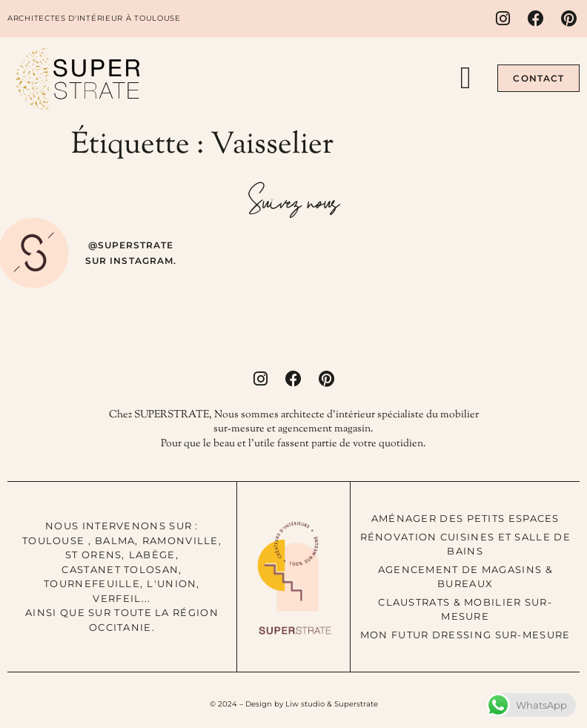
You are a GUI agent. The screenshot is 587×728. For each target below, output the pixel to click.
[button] (465, 78)
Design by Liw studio (285, 704)
